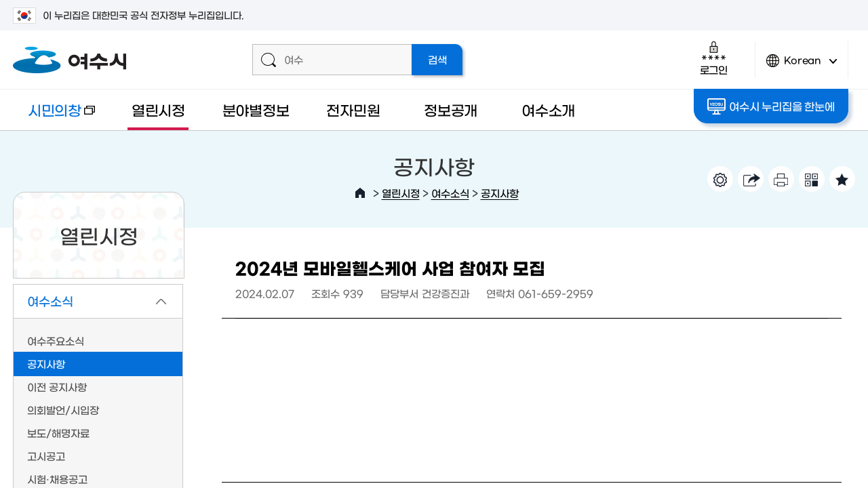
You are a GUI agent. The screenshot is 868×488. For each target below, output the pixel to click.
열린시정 (158, 109)
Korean (802, 66)
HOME (360, 193)
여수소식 (450, 193)
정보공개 (451, 109)
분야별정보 (256, 109)
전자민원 (353, 109)
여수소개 (548, 109)
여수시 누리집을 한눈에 (771, 106)
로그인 (714, 58)
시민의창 (54, 116)
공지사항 (500, 193)
